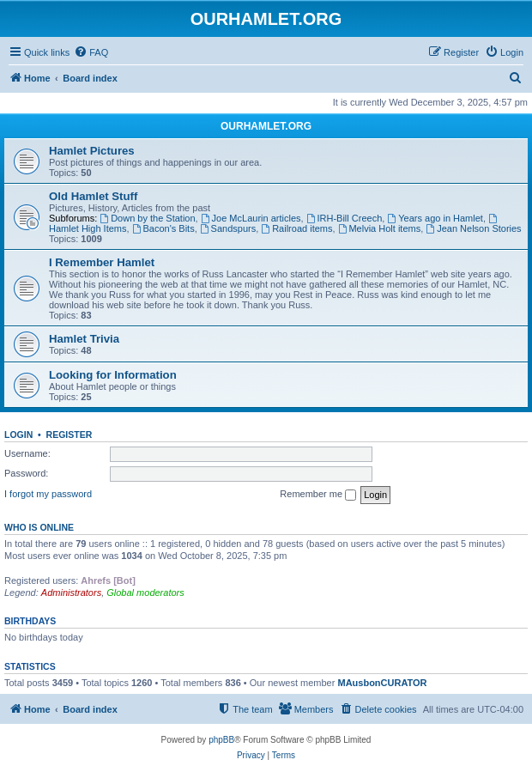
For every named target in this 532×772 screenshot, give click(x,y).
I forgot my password (48, 494)
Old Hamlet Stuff (93, 196)
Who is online (39, 527)
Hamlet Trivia (84, 339)
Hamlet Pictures (92, 151)
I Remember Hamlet (102, 262)
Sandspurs (228, 228)
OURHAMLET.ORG (266, 126)
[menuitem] (91, 52)
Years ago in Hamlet (435, 218)
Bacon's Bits (163, 228)
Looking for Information (113, 375)
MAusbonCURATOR (382, 683)
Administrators (71, 593)
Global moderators (145, 593)
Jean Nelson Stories (473, 228)
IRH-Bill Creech (345, 218)
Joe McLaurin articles (251, 218)
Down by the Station (147, 218)
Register (70, 435)
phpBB (221, 740)
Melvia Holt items (380, 228)
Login (18, 435)
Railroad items (296, 228)
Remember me (318, 495)
